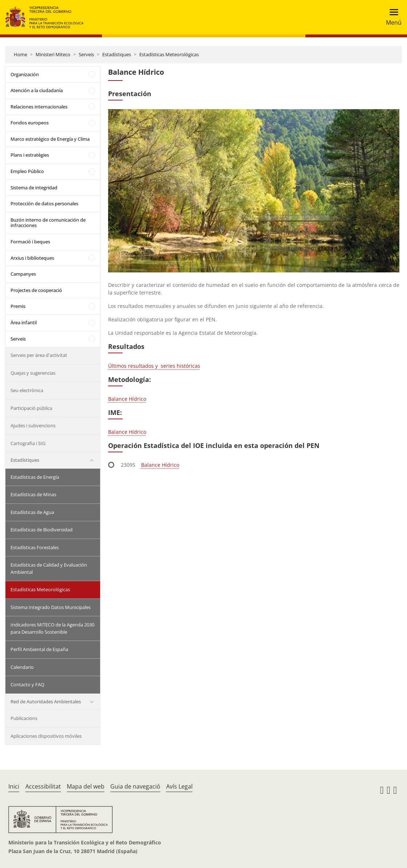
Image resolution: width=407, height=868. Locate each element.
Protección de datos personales (44, 203)
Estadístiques (117, 54)
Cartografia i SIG (28, 443)
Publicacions (24, 718)
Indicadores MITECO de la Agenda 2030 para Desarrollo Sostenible (52, 628)
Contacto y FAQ (27, 684)
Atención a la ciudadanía (37, 90)
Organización (25, 74)
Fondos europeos (30, 123)
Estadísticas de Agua (32, 512)
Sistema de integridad (34, 188)
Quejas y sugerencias (33, 373)
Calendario (22, 667)
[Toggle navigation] (392, 17)
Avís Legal (179, 786)
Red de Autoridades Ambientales (46, 702)
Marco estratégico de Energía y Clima (50, 139)
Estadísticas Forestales (35, 547)
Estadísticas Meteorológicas (169, 54)
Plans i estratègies (30, 155)
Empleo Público (27, 171)
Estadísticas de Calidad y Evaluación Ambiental (49, 568)
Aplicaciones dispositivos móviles (46, 736)
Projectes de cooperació (36, 290)
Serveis (86, 54)
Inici (14, 786)
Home (20, 54)
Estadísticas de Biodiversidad (42, 530)
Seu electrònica (27, 390)
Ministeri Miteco (53, 54)
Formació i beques (30, 242)
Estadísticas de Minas (33, 494)
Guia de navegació (135, 786)
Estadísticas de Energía (35, 477)
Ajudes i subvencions (33, 425)
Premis (18, 306)
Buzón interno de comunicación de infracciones (48, 223)
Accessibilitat (43, 786)
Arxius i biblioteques (32, 258)
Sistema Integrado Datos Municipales (51, 607)
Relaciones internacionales (39, 107)
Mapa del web (86, 786)
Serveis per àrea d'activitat (39, 355)
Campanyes (23, 274)
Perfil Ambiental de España (39, 649)
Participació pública (31, 408)
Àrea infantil (24, 322)
